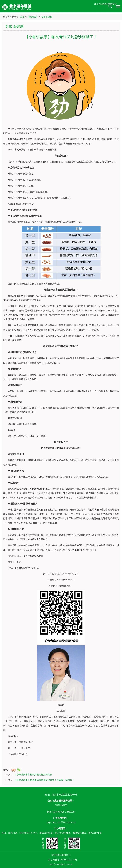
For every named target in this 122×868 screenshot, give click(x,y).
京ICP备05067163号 (61, 855)
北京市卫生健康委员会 (105, 4)
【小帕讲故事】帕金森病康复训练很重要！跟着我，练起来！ (44, 780)
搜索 (110, 6)
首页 (22, 17)
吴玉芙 (18, 562)
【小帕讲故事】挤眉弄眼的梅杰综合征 (33, 775)
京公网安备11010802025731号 (63, 860)
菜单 (117, 7)
